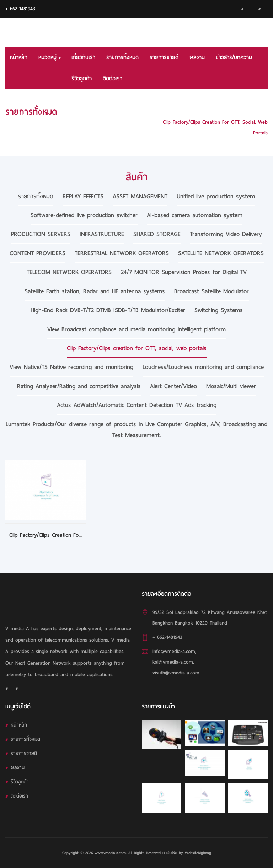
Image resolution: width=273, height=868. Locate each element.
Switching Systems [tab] (219, 310)
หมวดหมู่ (49, 57)
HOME (261, 111)
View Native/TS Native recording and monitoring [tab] (71, 367)
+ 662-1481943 (20, 9)
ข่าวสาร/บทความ (234, 57)
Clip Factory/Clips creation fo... (45, 535)
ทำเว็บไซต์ (170, 853)
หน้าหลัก (19, 57)
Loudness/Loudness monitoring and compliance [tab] (203, 367)
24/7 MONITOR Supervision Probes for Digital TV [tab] (184, 272)
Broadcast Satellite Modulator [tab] (212, 291)
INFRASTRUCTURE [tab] (102, 234)
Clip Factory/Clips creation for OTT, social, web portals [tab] (137, 348)
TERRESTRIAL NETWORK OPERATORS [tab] (122, 253)
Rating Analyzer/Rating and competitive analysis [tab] (79, 386)
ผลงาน (197, 57)
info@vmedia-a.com (174, 651)
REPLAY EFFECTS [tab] (83, 196)
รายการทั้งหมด (122, 57)
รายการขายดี (164, 57)
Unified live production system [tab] (216, 196)
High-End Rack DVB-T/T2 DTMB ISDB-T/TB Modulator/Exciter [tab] (108, 310)
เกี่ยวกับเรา (83, 57)
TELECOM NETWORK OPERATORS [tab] (69, 272)
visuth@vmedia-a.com (176, 673)
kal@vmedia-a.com (173, 662)
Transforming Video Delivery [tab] (226, 234)
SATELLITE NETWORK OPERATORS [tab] (221, 253)
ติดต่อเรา (113, 79)
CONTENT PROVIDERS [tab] (38, 253)
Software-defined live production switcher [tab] (84, 215)
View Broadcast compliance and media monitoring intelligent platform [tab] (136, 329)
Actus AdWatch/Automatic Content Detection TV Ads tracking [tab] (137, 405)
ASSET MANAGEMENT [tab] (140, 196)
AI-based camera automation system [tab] (195, 215)
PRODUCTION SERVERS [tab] (41, 234)
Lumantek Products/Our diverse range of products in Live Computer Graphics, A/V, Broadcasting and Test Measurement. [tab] (136, 430)
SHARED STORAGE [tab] (157, 234)
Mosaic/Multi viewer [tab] (231, 386)
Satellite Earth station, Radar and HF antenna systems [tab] (95, 291)
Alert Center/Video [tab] (173, 386)
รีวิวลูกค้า (82, 79)
